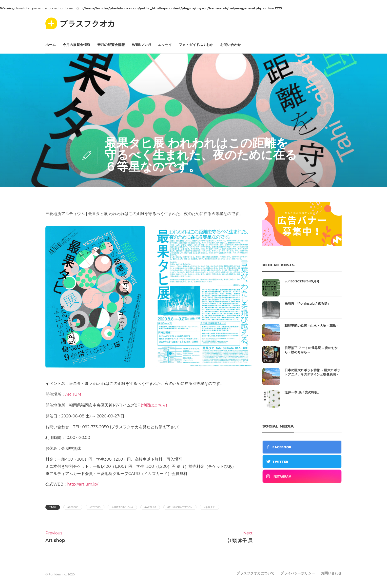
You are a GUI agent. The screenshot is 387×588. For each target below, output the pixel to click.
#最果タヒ (209, 507)
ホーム (51, 45)
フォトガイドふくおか (196, 45)
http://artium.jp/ (83, 484)
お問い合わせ (231, 45)
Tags (53, 507)
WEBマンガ (141, 45)
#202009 (95, 507)
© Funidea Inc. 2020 (60, 574)
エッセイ (165, 45)
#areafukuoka (122, 507)
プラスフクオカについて (255, 573)
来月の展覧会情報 (111, 45)
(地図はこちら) (154, 405)
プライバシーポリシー (298, 573)
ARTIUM (73, 394)
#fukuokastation (180, 507)
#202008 (73, 507)
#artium (150, 507)
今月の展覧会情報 (77, 45)
